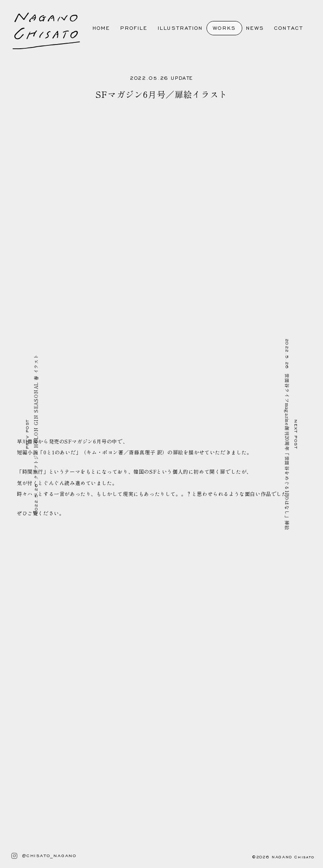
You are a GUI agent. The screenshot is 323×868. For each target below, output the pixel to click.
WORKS (224, 28)
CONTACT (286, 28)
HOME (98, 28)
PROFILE (131, 28)
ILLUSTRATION (177, 28)
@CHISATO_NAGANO (40, 856)
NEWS (252, 28)
